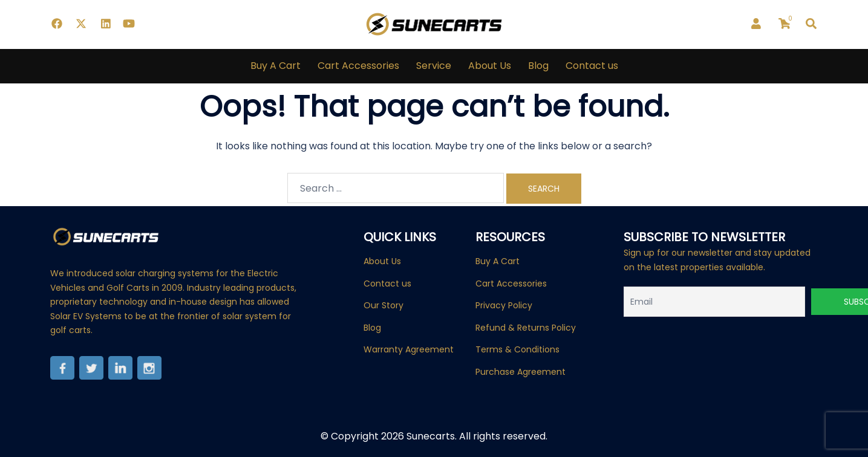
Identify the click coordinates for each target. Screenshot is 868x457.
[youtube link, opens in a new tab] (129, 24)
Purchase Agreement (520, 372)
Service (434, 66)
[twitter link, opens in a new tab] (80, 24)
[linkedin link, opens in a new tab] (105, 24)
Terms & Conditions (517, 349)
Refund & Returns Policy (526, 328)
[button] (812, 24)
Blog (538, 66)
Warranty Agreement (409, 349)
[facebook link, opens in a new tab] (56, 24)
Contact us (592, 66)
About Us (490, 66)
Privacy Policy (504, 305)
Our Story (383, 305)
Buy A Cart (276, 66)
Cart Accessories (358, 66)
